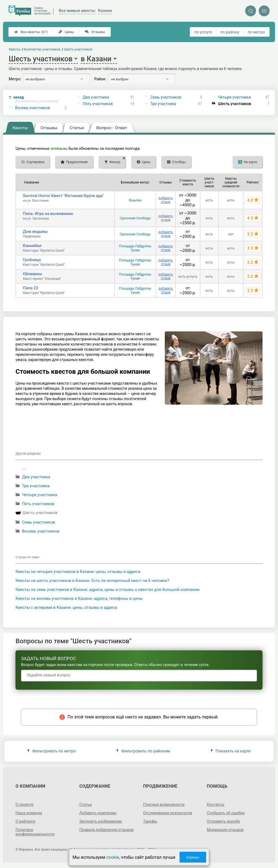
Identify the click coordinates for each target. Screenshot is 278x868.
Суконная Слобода (135, 218)
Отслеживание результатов (168, 813)
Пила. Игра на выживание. (48, 214)
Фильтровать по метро (52, 751)
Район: (100, 79)
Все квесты (31, 32)
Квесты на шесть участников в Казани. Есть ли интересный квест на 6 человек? (92, 581)
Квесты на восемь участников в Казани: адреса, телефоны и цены (79, 598)
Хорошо (193, 857)
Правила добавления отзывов (106, 830)
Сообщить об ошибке (226, 813)
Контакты (216, 804)
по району (230, 32)
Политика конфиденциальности (35, 832)
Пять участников (98, 104)
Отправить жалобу (224, 821)
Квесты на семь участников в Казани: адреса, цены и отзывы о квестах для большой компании (107, 590)
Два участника (96, 97)
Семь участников (166, 97)
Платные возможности (164, 804)
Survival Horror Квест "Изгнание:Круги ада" (63, 196)
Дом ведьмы (35, 232)
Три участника (163, 104)
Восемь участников (33, 108)
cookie (113, 857)
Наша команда (29, 813)
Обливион (32, 274)
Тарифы (150, 821)
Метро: (15, 79)
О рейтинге (25, 821)
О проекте (24, 804)
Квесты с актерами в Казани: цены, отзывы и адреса (66, 607)
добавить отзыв (165, 200)
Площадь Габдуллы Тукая (135, 248)
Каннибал (32, 246)
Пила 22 (31, 288)
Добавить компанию (98, 813)
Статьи (86, 804)
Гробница (32, 260)
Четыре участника (234, 97)
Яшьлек (135, 200)
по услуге (203, 32)
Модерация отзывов (225, 830)
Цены (66, 32)
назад (36, 99)
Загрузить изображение (101, 821)
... (24, 468)
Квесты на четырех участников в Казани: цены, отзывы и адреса (78, 572)
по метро (256, 32)
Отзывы (95, 32)
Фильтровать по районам (143, 751)
